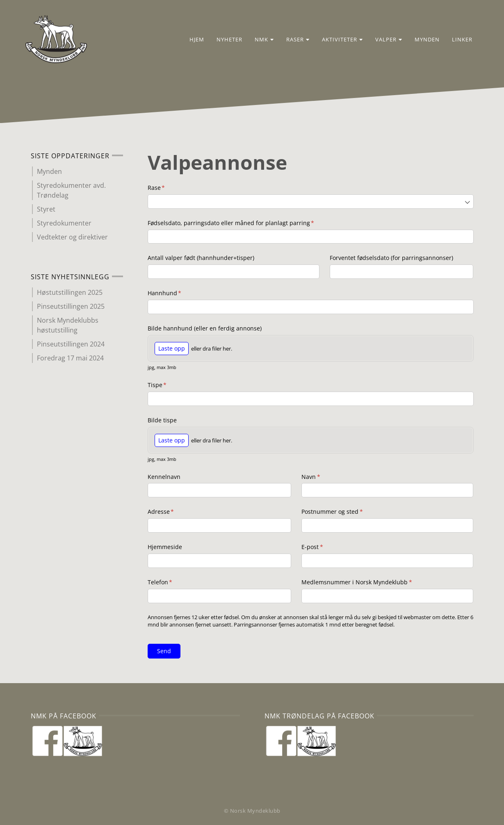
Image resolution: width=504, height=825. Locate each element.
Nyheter (225, 40)
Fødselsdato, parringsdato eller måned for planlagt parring (245, 223)
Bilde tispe (162, 420)
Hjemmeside (165, 547)
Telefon (174, 582)
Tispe (171, 385)
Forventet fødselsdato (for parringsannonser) (391, 258)
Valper (384, 40)
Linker (457, 40)
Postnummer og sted (346, 512)
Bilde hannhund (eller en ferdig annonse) (205, 328)
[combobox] (311, 202)
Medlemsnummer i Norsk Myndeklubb (371, 582)
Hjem (192, 40)
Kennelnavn (164, 477)
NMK (259, 40)
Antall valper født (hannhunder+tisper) (201, 258)
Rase (170, 188)
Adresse (175, 512)
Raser (293, 40)
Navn (325, 477)
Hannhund (179, 293)
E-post (326, 547)
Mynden (422, 40)
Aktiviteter (338, 40)
